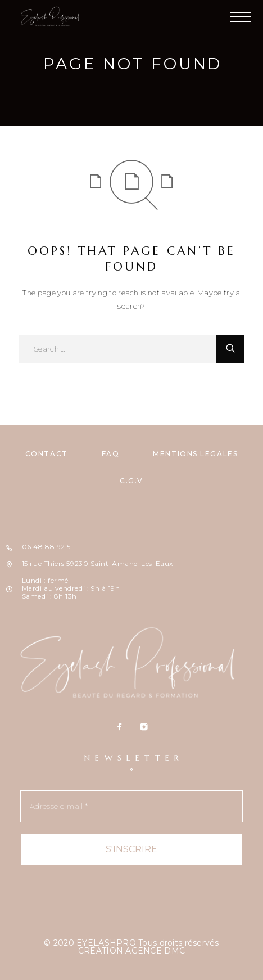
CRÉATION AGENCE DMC (131, 951)
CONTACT (47, 454)
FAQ (111, 454)
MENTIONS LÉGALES (195, 454)
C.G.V (131, 481)
